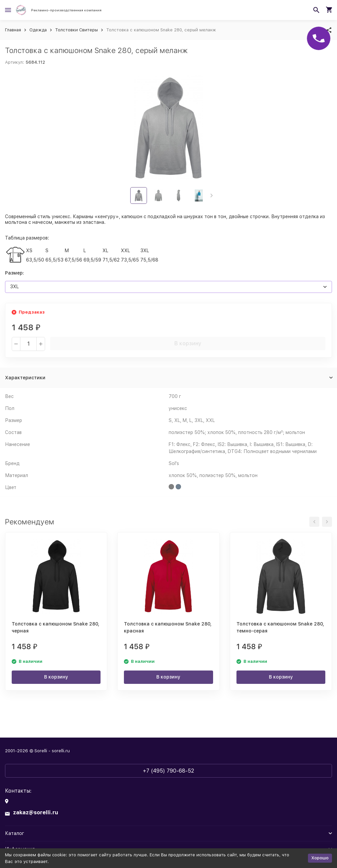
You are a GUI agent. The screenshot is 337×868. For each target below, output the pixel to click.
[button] (212, 195)
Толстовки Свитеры (76, 30)
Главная (13, 30)
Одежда (38, 30)
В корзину (188, 343)
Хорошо (320, 858)
